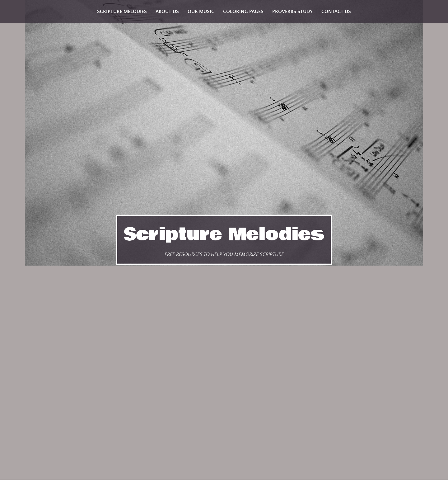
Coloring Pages (243, 12)
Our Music (201, 12)
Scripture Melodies (224, 234)
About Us (167, 12)
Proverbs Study (292, 12)
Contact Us (336, 12)
